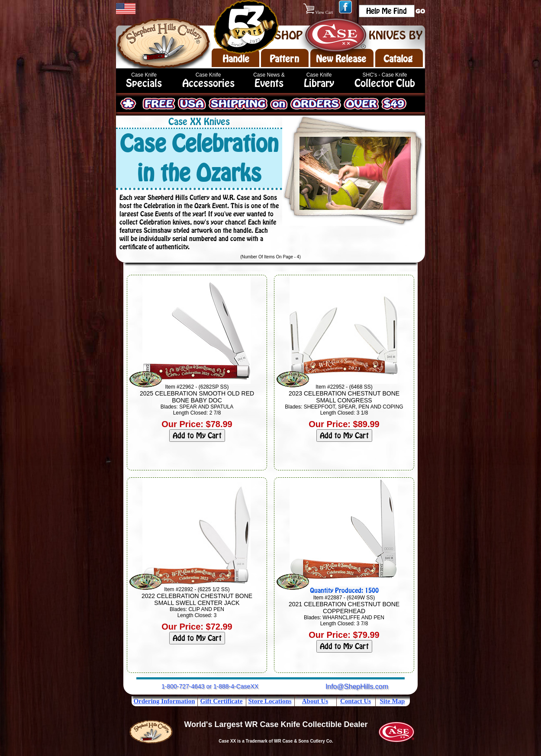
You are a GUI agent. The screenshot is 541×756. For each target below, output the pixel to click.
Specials (144, 83)
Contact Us (356, 701)
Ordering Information (164, 701)
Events (269, 83)
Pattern (284, 59)
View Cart (319, 12)
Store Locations (270, 701)
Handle (236, 59)
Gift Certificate (222, 701)
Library (319, 83)
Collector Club (385, 83)
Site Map (393, 701)
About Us (315, 701)
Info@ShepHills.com (357, 687)
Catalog (398, 59)
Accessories (208, 83)
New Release (341, 59)
